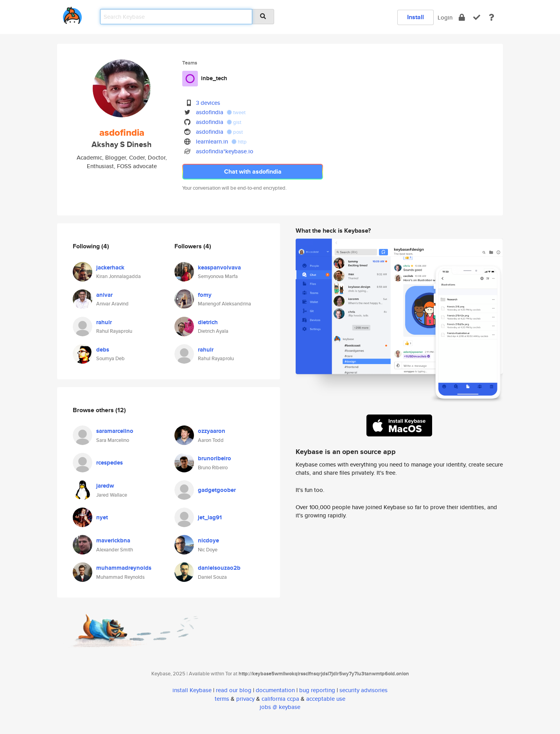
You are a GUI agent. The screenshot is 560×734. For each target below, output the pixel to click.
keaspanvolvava (219, 267)
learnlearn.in (212, 141)
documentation (275, 690)
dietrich (208, 322)
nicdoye (208, 540)
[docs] (492, 17)
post (235, 132)
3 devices (208, 103)
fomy (205, 295)
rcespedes (109, 463)
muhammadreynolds (124, 568)
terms (222, 699)
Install (416, 17)
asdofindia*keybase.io (225, 151)
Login (445, 17)
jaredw (105, 486)
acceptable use (326, 699)
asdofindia (210, 112)
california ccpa (280, 699)
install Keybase (192, 690)
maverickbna (113, 540)
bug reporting (317, 690)
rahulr (104, 322)
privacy (245, 699)
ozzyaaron (212, 431)
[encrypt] (462, 17)
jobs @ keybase (280, 707)
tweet (236, 112)
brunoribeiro (214, 458)
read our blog (234, 690)
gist (234, 122)
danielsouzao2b (219, 568)
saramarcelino (115, 431)
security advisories (363, 690)
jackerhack (110, 267)
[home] (72, 14)
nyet (102, 517)
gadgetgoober (217, 490)
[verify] (477, 17)
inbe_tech (214, 78)
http (239, 142)
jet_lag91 (210, 517)
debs (103, 350)
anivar (104, 295)
